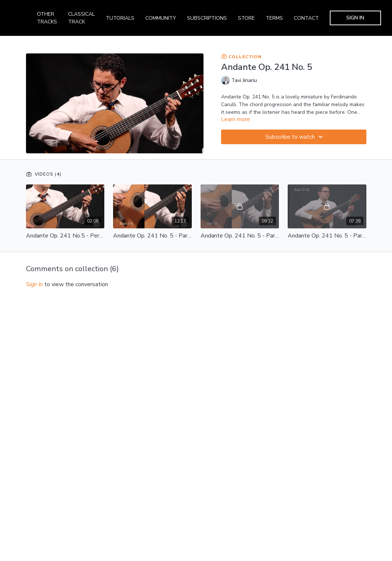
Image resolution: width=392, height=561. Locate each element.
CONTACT (306, 18)
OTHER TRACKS (47, 18)
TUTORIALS (120, 18)
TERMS (274, 18)
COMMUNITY (161, 18)
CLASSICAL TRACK (81, 18)
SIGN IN (355, 18)
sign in (34, 284)
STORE (246, 18)
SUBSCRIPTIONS (207, 18)
